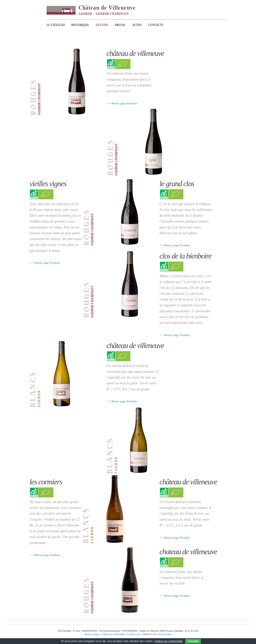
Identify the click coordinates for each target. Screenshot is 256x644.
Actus (137, 25)
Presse (120, 25)
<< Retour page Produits (122, 103)
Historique (80, 25)
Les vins (102, 25)
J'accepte (193, 641)
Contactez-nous (134, 634)
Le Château (56, 25)
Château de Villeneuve (107, 8)
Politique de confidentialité (168, 641)
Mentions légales (92, 634)
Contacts (156, 25)
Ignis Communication (162, 634)
